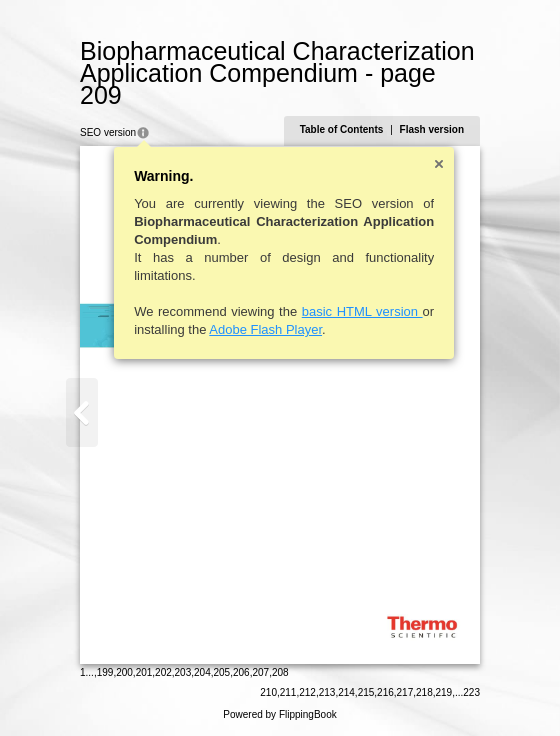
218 (424, 692)
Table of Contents (342, 129)
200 (124, 672)
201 (144, 672)
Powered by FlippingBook (279, 714)
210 (268, 692)
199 (105, 672)
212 (307, 692)
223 (471, 692)
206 (241, 672)
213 (327, 692)
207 (260, 672)
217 (405, 692)
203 (183, 672)
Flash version (432, 129)
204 (202, 672)
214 (346, 692)
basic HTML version (362, 311)
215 (366, 692)
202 (163, 672)
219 (444, 692)
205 (222, 672)
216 (385, 692)
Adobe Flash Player (265, 329)
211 (288, 692)
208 (280, 672)
